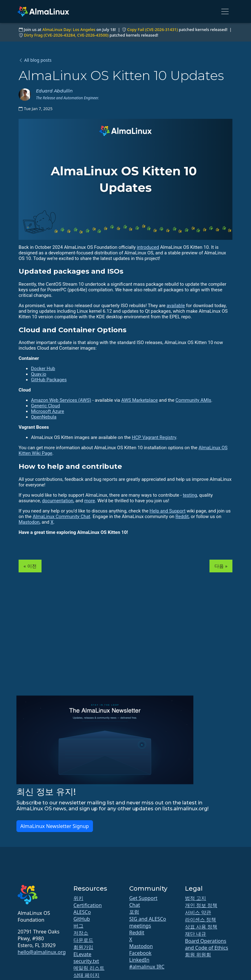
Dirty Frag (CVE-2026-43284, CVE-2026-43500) (66, 35)
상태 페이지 (86, 975)
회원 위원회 (198, 955)
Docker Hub (43, 369)
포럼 (134, 912)
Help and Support (168, 511)
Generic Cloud (45, 406)
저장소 (81, 933)
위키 (78, 898)
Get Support (143, 898)
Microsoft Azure (48, 411)
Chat (135, 905)
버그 (78, 926)
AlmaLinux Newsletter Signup (55, 826)
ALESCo (82, 912)
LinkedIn (139, 960)
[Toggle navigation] (225, 11)
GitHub (82, 919)
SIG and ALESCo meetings (148, 922)
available (176, 306)
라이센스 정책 (200, 920)
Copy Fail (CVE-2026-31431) (152, 29)
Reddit (182, 517)
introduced (148, 247)
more (90, 501)
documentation (58, 501)
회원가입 (83, 947)
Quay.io (39, 374)
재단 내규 (196, 934)
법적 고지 (196, 898)
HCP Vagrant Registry (154, 437)
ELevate (82, 954)
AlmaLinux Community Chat (61, 517)
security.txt (86, 961)
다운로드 (83, 940)
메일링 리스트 (89, 968)
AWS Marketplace (139, 400)
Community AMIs (193, 400)
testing (190, 495)
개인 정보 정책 (201, 905)
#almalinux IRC (147, 967)
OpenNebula (44, 417)
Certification (88, 905)
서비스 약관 (198, 912)
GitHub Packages (49, 380)
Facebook (140, 953)
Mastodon (29, 522)
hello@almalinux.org (42, 952)
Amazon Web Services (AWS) (61, 400)
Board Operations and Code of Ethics (207, 944)
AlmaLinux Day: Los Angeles (69, 29)
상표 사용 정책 (201, 927)
